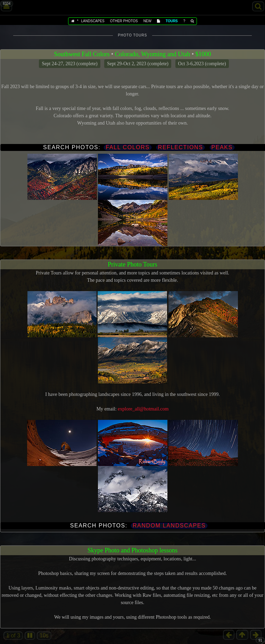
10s (44, 635)
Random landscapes (169, 526)
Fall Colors (127, 147)
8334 (7, 4)
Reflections (181, 147)
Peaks (222, 147)
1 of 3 (13, 635)
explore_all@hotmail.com (143, 409)
